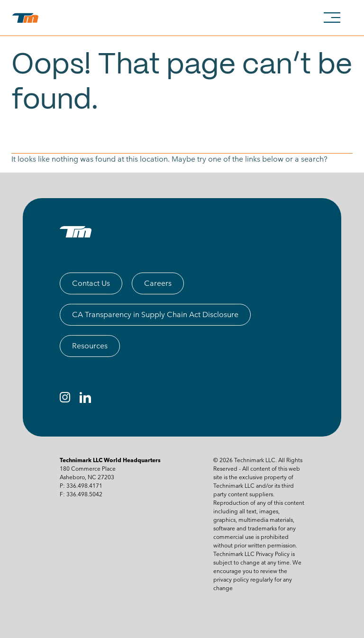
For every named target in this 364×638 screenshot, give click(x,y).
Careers (158, 283)
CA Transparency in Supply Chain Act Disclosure (155, 314)
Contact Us (91, 283)
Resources (90, 346)
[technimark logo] (27, 18)
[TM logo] (76, 232)
